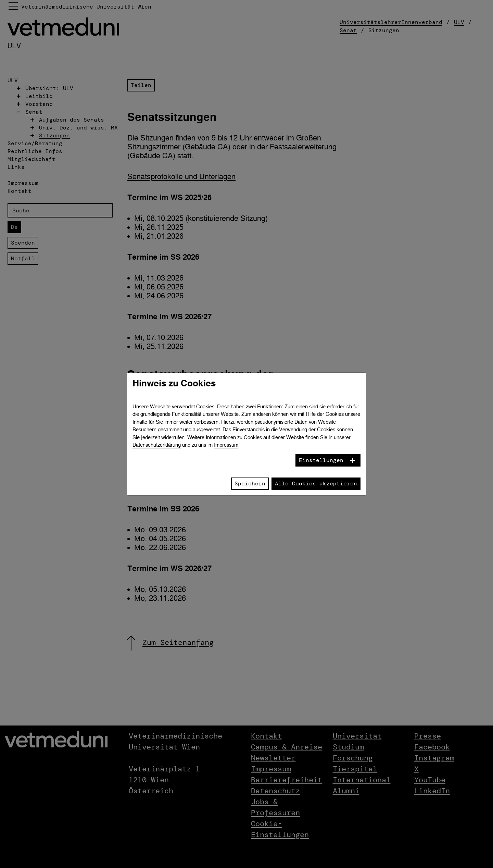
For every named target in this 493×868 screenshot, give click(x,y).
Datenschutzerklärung (157, 445)
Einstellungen (321, 460)
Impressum (226, 445)
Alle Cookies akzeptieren (316, 483)
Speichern (250, 483)
